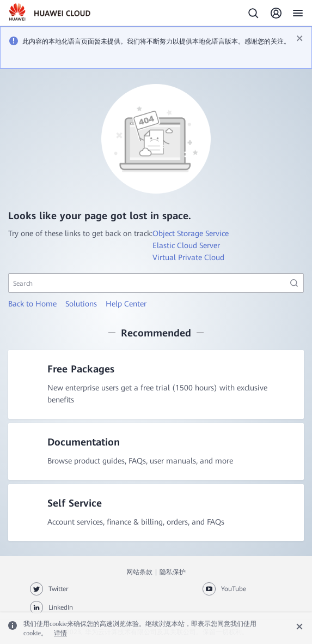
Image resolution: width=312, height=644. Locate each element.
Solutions (81, 304)
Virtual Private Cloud (188, 257)
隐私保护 (173, 572)
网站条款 (139, 572)
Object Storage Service (191, 233)
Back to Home (32, 304)
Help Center (126, 304)
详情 (60, 633)
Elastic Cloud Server (186, 245)
